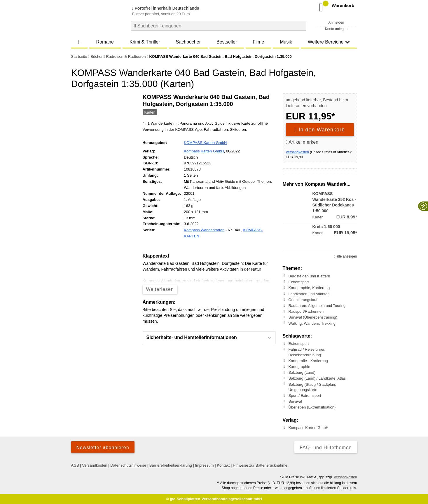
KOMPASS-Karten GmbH (205, 143)
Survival (295, 401)
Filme (258, 42)
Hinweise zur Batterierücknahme (260, 465)
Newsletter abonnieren (103, 447)
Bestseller (227, 42)
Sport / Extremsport (305, 396)
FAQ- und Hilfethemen (326, 447)
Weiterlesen (160, 289)
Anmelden (336, 22)
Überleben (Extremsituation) (312, 407)
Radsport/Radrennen (306, 311)
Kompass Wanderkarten (204, 230)
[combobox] (219, 26)
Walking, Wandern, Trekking (312, 323)
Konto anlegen (336, 29)
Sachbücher (188, 42)
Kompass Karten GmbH (204, 151)
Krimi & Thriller (145, 42)
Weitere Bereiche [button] (329, 42)
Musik (286, 42)
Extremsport (299, 282)
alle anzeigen (345, 256)
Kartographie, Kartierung (309, 288)
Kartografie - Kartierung (308, 361)
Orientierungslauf (303, 300)
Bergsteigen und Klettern (309, 276)
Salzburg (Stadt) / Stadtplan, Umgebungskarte (312, 387)
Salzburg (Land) (302, 372)
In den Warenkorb (320, 130)
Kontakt (223, 465)
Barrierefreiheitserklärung (171, 465)
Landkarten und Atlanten (309, 294)
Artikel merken (302, 142)
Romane (105, 42)
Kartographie (299, 367)
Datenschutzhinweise (128, 465)
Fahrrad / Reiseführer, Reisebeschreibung (307, 352)
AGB (75, 465)
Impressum (204, 465)
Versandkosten (297, 152)
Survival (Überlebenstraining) (313, 317)
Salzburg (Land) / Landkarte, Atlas (317, 378)
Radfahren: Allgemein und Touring (317, 306)
